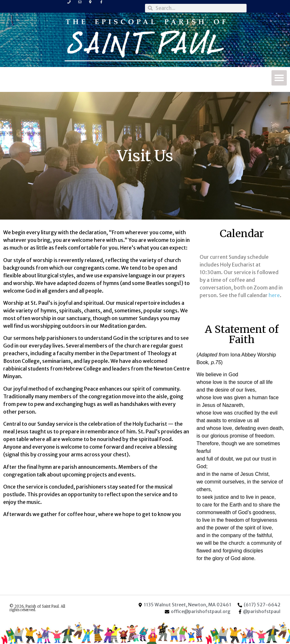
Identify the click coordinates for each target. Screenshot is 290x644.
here (274, 295)
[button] (279, 78)
